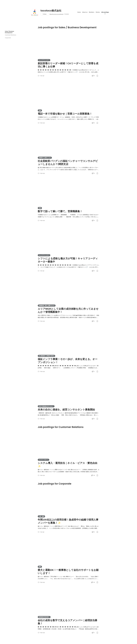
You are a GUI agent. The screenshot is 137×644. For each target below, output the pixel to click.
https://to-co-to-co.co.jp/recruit (56, 14)
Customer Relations (10, 35)
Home (79, 12)
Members (92, 12)
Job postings (105, 12)
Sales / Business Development (9, 32)
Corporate (8, 38)
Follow (45, 14)
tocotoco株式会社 (51, 11)
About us (85, 12)
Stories (98, 12)
